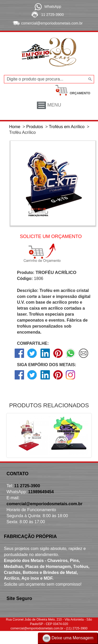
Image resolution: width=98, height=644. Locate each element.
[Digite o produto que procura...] (49, 79)
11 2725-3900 (53, 15)
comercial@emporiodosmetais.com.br (52, 23)
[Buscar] (90, 79)
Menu (49, 105)
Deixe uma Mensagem (68, 638)
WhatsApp (53, 7)
